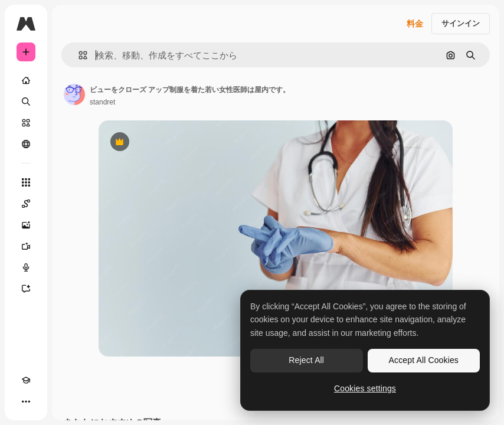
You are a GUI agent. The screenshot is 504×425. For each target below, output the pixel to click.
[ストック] (26, 123)
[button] (78, 55)
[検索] (26, 102)
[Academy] (26, 380)
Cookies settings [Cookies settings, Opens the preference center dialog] (365, 388)
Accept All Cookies (424, 360)
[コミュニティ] (26, 144)
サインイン (461, 23)
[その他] (26, 401)
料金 (415, 24)
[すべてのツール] (26, 182)
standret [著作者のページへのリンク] (102, 102)
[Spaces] (26, 204)
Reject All (306, 360)
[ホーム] (26, 80)
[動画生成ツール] (26, 246)
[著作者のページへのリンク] (74, 94)
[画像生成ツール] (26, 225)
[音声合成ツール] (26, 267)
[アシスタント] (26, 289)
